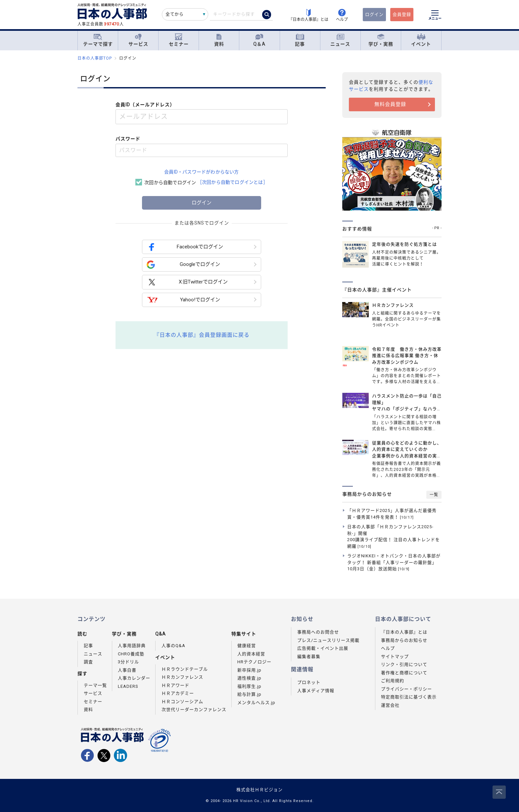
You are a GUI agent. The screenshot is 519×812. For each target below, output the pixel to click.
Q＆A (259, 40)
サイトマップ (395, 657)
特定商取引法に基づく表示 (409, 697)
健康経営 (247, 646)
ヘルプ (388, 648)
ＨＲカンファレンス (182, 677)
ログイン (374, 14)
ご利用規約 (393, 681)
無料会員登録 (390, 104)
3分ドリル (128, 662)
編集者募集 (309, 657)
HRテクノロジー (254, 662)
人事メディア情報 (316, 691)
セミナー (179, 40)
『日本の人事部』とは (404, 632)
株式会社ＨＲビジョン (259, 790)
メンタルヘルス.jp (256, 703)
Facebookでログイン (185, 247)
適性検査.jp (249, 678)
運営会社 (390, 705)
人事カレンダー (134, 678)
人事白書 (127, 670)
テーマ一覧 (95, 685)
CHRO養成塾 (131, 654)
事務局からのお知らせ (404, 640)
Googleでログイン (183, 264)
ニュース (340, 40)
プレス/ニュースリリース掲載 (328, 640)
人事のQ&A (173, 646)
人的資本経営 (251, 654)
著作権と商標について (404, 673)
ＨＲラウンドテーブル (185, 669)
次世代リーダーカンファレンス (194, 710)
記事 (300, 40)
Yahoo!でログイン (183, 300)
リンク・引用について (404, 664)
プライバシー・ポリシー (406, 689)
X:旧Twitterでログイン (187, 282)
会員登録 (402, 14)
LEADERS (128, 686)
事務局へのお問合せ (318, 632)
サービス (138, 40)
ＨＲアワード (175, 685)
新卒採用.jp (249, 670)
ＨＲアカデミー (178, 693)
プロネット (309, 682)
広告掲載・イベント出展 (323, 648)
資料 (219, 40)
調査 (88, 662)
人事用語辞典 (132, 646)
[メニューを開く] (435, 16)
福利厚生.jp (249, 686)
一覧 (434, 495)
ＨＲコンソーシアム (182, 702)
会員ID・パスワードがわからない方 (201, 172)
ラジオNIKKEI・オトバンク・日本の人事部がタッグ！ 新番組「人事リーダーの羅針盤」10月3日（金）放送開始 (394, 562)
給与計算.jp (249, 694)
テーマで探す (98, 40)
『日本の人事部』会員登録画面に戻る (202, 335)
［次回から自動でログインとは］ (233, 182)
